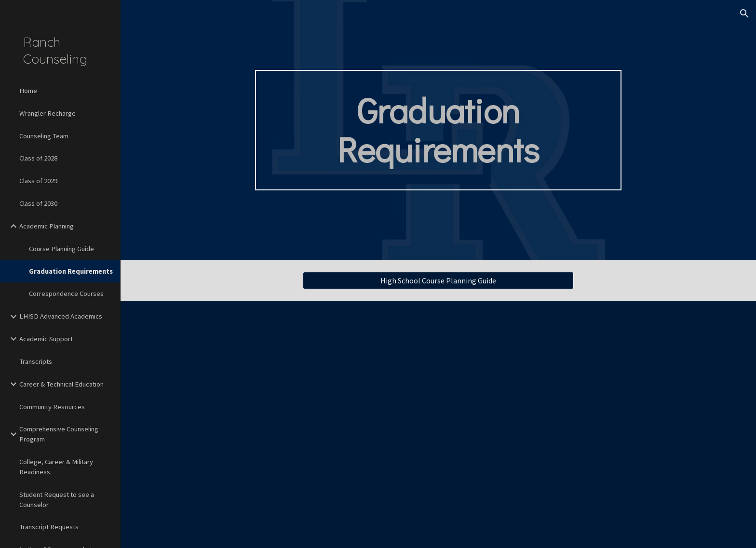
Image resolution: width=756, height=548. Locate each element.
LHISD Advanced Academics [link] (61, 316)
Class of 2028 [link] (38, 158)
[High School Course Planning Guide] (438, 281)
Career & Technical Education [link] (61, 384)
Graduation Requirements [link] (71, 271)
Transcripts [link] (36, 361)
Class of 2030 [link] (38, 203)
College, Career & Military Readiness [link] (56, 467)
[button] (744, 13)
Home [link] (28, 91)
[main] (438, 130)
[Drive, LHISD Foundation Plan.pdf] (557, 424)
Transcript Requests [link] (49, 527)
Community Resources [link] (52, 407)
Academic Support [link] (46, 339)
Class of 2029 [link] (38, 181)
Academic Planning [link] (47, 226)
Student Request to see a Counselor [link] (57, 500)
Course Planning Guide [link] (61, 249)
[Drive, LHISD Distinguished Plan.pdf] (319, 424)
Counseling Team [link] (44, 136)
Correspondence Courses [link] (66, 294)
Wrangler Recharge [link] (47, 113)
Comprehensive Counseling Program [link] (59, 434)
